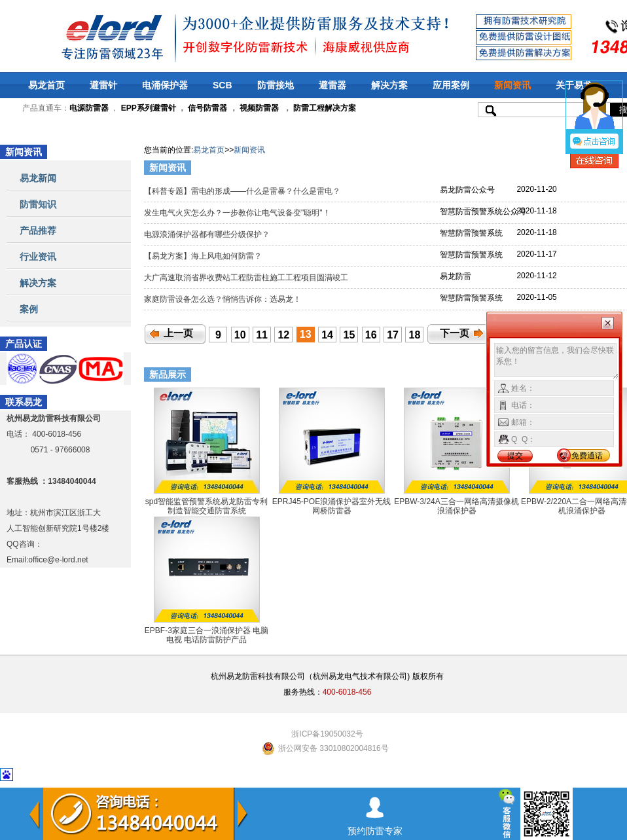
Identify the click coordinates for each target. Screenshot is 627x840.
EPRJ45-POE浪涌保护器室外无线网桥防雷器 (331, 506)
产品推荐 (38, 230)
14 (327, 335)
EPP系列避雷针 (149, 108)
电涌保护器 (165, 85)
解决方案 (389, 85)
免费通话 (587, 456)
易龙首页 (46, 85)
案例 (29, 309)
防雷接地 (276, 85)
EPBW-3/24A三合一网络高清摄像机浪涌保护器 (456, 506)
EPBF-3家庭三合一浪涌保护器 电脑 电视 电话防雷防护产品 (206, 635)
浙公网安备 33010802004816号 (333, 748)
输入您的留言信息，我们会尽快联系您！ (557, 361)
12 (283, 335)
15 (349, 335)
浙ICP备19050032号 (327, 734)
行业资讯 (38, 257)
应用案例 (451, 85)
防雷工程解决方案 (324, 108)
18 (415, 335)
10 (240, 335)
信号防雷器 (207, 108)
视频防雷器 (259, 108)
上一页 (178, 333)
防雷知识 (38, 204)
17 (393, 335)
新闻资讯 (512, 85)
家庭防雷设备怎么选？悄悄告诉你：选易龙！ (224, 299)
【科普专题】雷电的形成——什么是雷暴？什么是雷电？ (243, 191)
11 (262, 335)
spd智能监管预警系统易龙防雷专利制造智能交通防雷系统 (206, 506)
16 (371, 335)
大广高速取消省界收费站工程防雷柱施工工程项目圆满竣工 (247, 278)
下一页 (455, 333)
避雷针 (103, 85)
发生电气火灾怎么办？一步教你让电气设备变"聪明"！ (238, 213)
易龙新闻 (38, 178)
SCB (223, 85)
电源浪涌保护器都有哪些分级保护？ (208, 234)
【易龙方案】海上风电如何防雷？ (204, 256)
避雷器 (332, 85)
